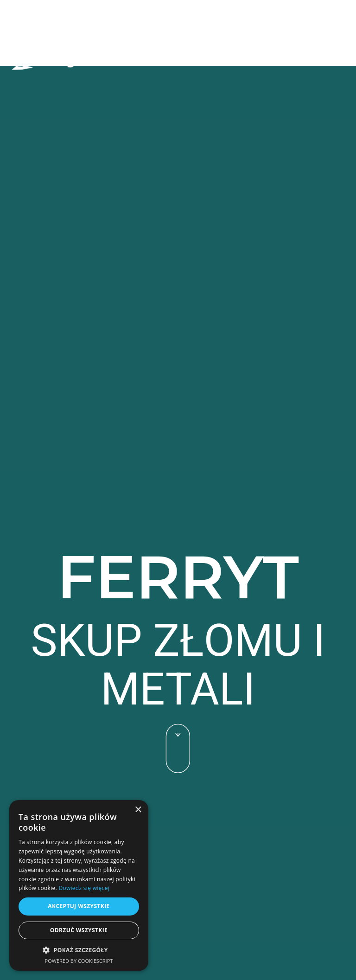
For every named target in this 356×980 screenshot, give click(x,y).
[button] (322, 59)
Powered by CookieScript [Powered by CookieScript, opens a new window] (79, 961)
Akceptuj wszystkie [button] (79, 906)
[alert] (79, 885)
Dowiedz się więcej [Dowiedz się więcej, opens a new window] (84, 888)
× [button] (138, 810)
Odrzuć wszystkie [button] (79, 930)
